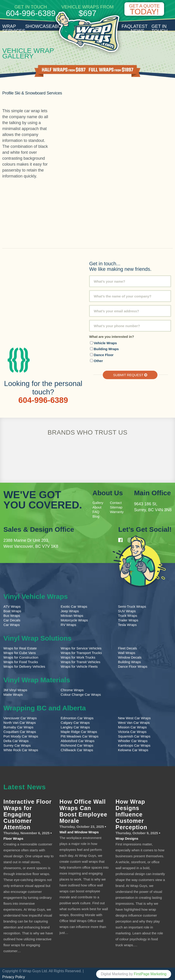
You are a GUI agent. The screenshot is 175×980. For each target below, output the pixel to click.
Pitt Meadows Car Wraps (80, 736)
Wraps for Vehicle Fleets (79, 666)
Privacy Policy (14, 976)
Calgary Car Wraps (75, 722)
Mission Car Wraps (132, 727)
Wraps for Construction (21, 657)
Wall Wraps (127, 652)
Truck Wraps (128, 615)
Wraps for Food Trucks (21, 661)
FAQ (126, 26)
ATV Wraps (12, 606)
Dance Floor (104, 355)
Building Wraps (106, 349)
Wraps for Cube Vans (20, 652)
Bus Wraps (12, 615)
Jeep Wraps (70, 611)
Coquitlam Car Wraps (20, 731)
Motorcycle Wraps (74, 620)
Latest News (139, 29)
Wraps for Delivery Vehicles (24, 666)
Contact (116, 502)
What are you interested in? (112, 336)
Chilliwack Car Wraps (77, 749)
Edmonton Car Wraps (77, 718)
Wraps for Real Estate (21, 648)
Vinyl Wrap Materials (37, 679)
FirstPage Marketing (150, 973)
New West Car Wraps (134, 718)
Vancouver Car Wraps (20, 718)
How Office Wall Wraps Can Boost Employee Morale (83, 811)
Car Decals (12, 620)
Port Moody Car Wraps (21, 736)
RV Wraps (68, 624)
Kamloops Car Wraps (134, 745)
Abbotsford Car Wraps (77, 740)
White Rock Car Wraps (21, 749)
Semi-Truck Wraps (132, 606)
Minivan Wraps (72, 615)
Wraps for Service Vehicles (81, 648)
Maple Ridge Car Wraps (79, 731)
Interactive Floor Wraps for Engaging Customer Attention (28, 814)
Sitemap (116, 507)
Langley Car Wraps (75, 727)
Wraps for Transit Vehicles (80, 661)
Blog (96, 516)
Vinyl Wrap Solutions (37, 638)
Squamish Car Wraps (134, 736)
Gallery (98, 502)
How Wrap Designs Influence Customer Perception (131, 814)
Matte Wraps (13, 694)
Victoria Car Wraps (132, 731)
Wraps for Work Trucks (78, 657)
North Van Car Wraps (20, 722)
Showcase (39, 26)
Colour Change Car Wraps (81, 694)
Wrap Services (14, 29)
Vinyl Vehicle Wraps (36, 596)
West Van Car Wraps (134, 722)
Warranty (117, 511)
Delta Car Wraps (16, 740)
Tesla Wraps (127, 624)
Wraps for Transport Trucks (81, 652)
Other (98, 361)
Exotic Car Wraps (74, 606)
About (97, 507)
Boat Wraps (12, 611)
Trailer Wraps (128, 620)
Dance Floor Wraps (133, 666)
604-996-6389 (31, 13)
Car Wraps (12, 624)
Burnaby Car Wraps (18, 727)
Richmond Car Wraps (77, 745)
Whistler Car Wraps (133, 740)
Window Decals (130, 657)
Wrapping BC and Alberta (45, 708)
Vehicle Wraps (105, 343)
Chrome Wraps (72, 689)
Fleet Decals (127, 648)
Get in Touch (160, 29)
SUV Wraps (127, 611)
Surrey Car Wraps (17, 745)
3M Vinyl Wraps (15, 689)
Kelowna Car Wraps (133, 749)
